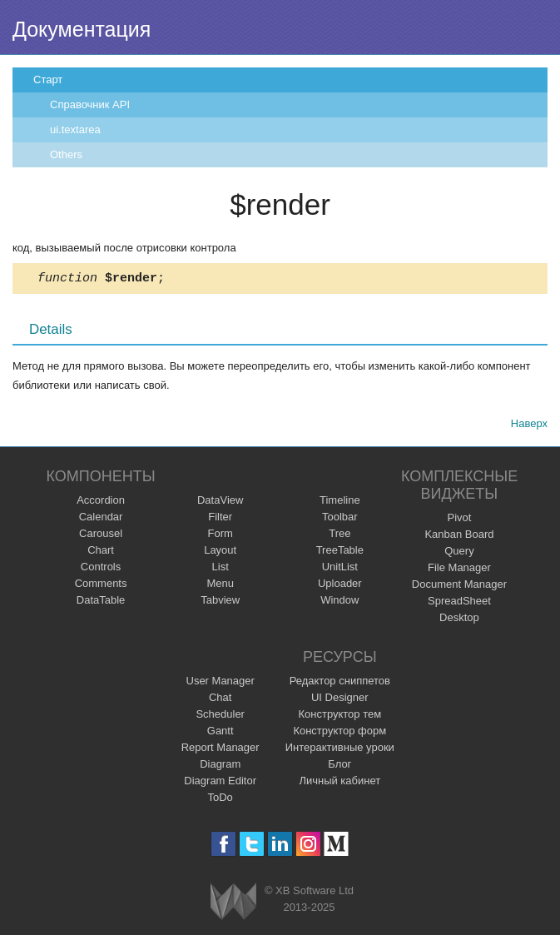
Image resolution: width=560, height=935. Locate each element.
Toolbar (340, 519)
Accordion (101, 502)
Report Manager (221, 750)
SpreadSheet (459, 603)
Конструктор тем (339, 716)
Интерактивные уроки (340, 750)
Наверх (529, 426)
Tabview (220, 602)
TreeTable (340, 552)
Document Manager (459, 587)
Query (459, 553)
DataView (220, 502)
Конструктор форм (339, 733)
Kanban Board (459, 537)
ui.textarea (75, 129)
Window (339, 602)
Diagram (220, 766)
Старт (48, 80)
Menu (220, 586)
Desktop (459, 620)
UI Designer (340, 700)
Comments (101, 586)
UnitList (340, 569)
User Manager (221, 683)
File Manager (459, 570)
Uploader (340, 586)
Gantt (221, 733)
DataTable (101, 602)
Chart (101, 552)
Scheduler (220, 716)
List (221, 569)
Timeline (340, 502)
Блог (339, 766)
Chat (220, 700)
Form (221, 536)
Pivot (459, 520)
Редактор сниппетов (340, 683)
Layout (220, 552)
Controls (101, 569)
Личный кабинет (339, 783)
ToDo (221, 800)
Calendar (101, 519)
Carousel (101, 536)
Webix (233, 904)
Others (66, 154)
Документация (82, 29)
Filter (220, 519)
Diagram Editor (220, 783)
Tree (339, 536)
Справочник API (90, 104)
